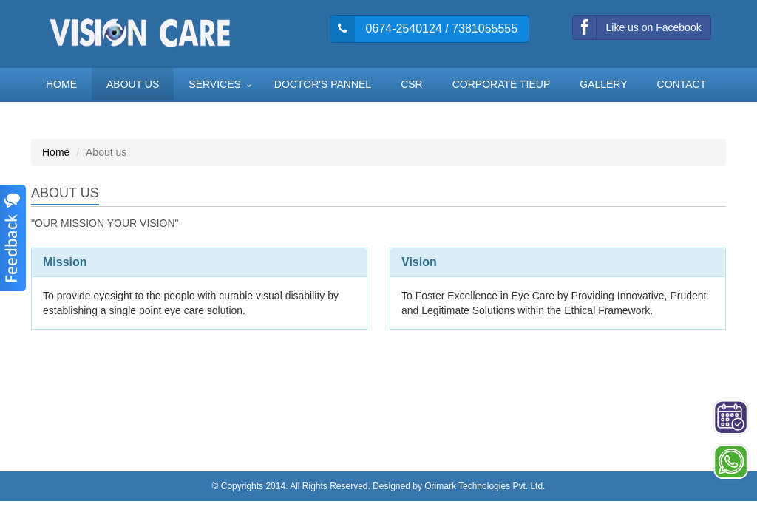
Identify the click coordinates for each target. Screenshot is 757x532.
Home (56, 152)
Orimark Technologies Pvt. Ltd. (485, 486)
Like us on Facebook (637, 27)
